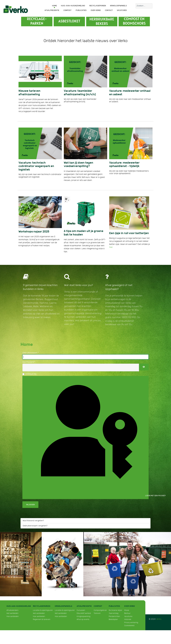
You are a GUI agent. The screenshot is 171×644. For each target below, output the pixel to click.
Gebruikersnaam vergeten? (35, 526)
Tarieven (97, 613)
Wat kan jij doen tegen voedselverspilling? (78, 164)
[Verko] (16, 9)
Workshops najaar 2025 (34, 232)
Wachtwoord (29, 362)
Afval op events (83, 619)
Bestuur (127, 613)
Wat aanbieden (12, 613)
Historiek (128, 619)
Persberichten (114, 616)
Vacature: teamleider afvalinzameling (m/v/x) (80, 93)
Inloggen (30, 505)
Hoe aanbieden (13, 616)
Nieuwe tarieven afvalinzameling (29, 93)
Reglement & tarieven (42, 619)
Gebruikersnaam (31, 353)
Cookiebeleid (129, 626)
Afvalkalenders (12, 610)
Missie (127, 610)
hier (111, 247)
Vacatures (128, 616)
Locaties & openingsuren (43, 610)
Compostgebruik (100, 610)
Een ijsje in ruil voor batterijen (129, 233)
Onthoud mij (31, 374)
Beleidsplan (113, 619)
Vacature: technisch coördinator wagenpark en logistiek (36, 166)
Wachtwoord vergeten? (33, 521)
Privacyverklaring (131, 623)
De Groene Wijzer (115, 610)
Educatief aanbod (84, 613)
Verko (159, 619)
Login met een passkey (87, 437)
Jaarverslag (114, 613)
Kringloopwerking (83, 616)
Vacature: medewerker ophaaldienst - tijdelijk (124, 164)
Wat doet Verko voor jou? (79, 285)
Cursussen (81, 610)
